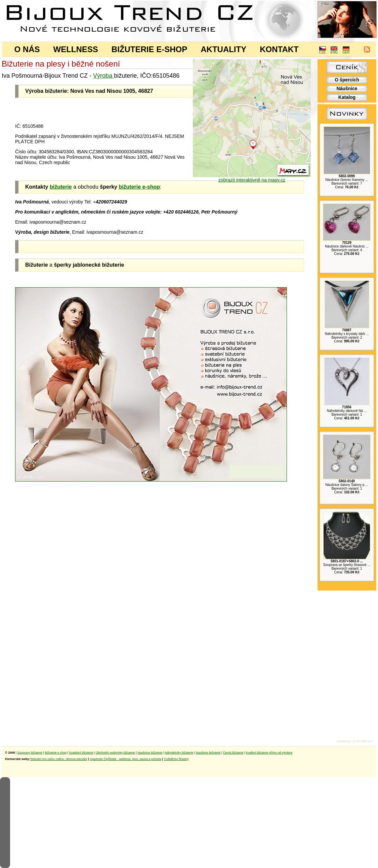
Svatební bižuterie (81, 753)
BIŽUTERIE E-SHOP (149, 49)
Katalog (347, 97)
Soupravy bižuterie (30, 753)
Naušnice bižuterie (150, 753)
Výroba (103, 76)
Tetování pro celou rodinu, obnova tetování (59, 759)
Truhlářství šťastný (176, 759)
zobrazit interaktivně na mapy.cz (252, 178)
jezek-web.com (363, 741)
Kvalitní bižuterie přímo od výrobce (269, 753)
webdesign (344, 741)
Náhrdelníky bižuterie (179, 753)
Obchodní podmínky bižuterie (115, 753)
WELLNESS (76, 49)
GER (346, 51)
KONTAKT (279, 49)
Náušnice (347, 88)
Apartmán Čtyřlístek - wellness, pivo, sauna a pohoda (125, 759)
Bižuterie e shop (56, 753)
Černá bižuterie (233, 753)
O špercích (347, 80)
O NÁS (27, 49)
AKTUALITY (223, 49)
